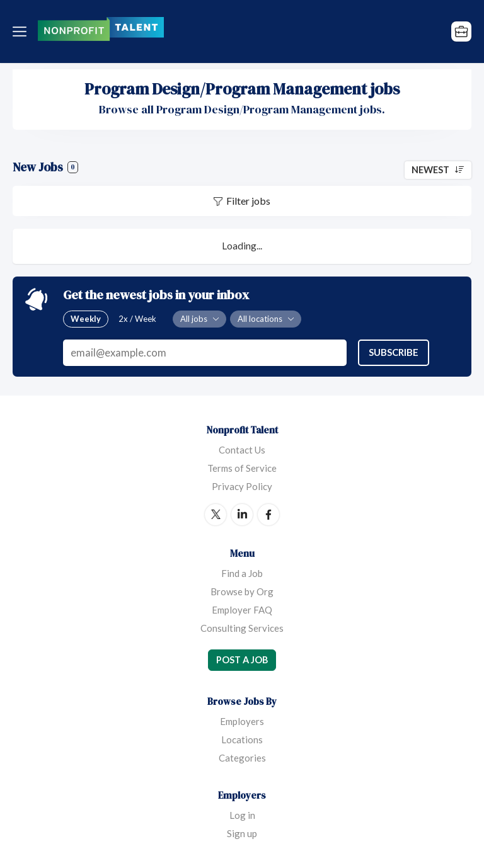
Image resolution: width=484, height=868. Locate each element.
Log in (242, 815)
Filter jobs (248, 201)
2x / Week (137, 319)
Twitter (216, 515)
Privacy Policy (242, 486)
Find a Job (242, 573)
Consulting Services (242, 628)
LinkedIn (242, 515)
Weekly (86, 319)
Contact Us (242, 450)
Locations (242, 740)
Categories (242, 758)
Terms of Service (242, 468)
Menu (22, 31)
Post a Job (242, 660)
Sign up (242, 833)
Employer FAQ (242, 610)
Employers (242, 721)
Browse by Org (242, 591)
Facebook (268, 515)
